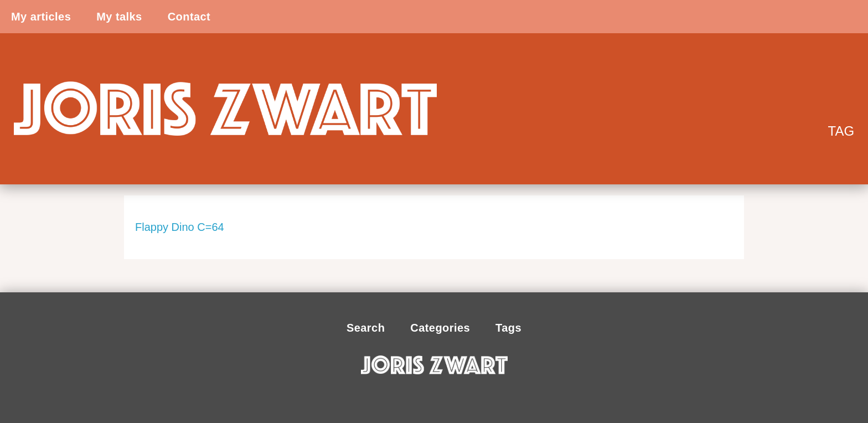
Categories (440, 328)
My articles (41, 17)
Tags (508, 328)
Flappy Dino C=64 (180, 227)
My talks (119, 17)
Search (366, 328)
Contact (189, 17)
